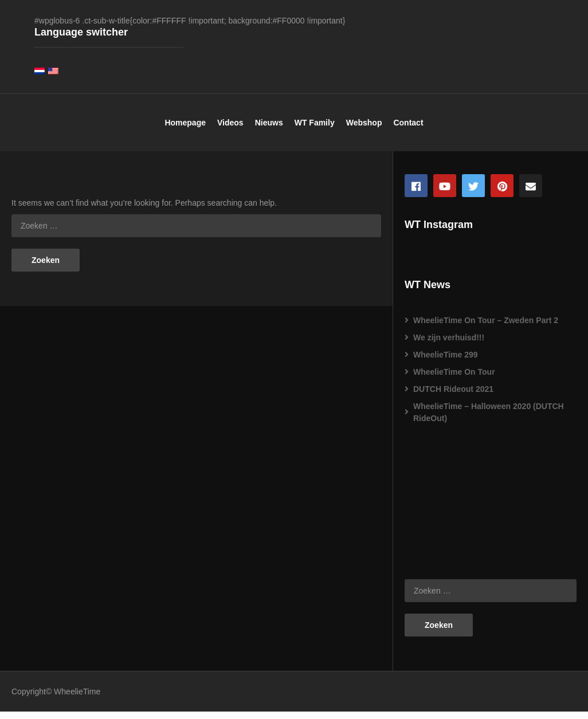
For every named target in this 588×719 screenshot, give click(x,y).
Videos (230, 129)
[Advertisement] (462, 505)
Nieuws (269, 129)
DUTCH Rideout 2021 (453, 396)
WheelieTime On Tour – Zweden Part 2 (486, 328)
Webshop (364, 129)
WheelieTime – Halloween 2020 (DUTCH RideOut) (489, 420)
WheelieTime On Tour (454, 379)
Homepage (185, 129)
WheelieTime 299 (446, 362)
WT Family (315, 129)
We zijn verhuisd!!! (449, 345)
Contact (408, 129)
